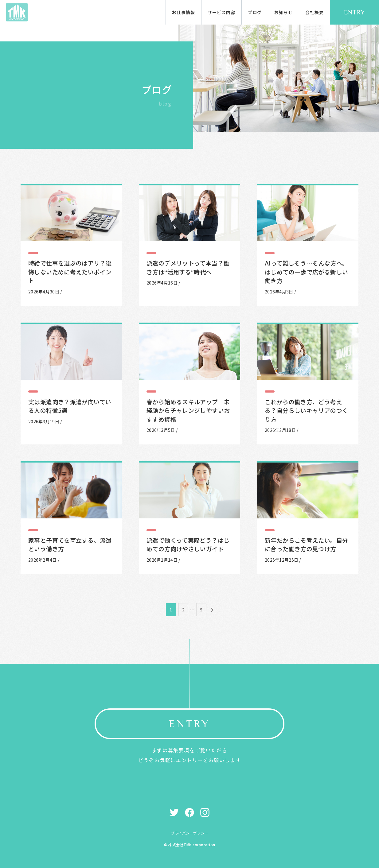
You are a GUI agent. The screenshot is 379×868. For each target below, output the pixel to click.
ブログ (255, 12)
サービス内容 (221, 12)
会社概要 (315, 12)
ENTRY (355, 12)
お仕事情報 (184, 12)
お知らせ (283, 12)
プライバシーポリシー (189, 833)
